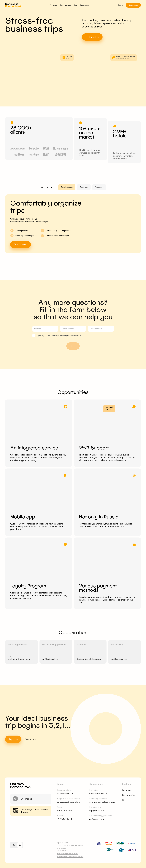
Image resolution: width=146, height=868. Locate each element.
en (20, 845)
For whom (53, 5)
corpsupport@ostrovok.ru (68, 802)
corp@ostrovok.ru (65, 793)
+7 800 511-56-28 (65, 811)
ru (14, 845)
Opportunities (65, 5)
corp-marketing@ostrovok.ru (102, 802)
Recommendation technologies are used (70, 857)
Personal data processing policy (67, 854)
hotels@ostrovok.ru (98, 793)
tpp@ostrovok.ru (97, 811)
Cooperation (85, 5)
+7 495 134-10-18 (64, 819)
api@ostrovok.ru (97, 819)
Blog (75, 5)
